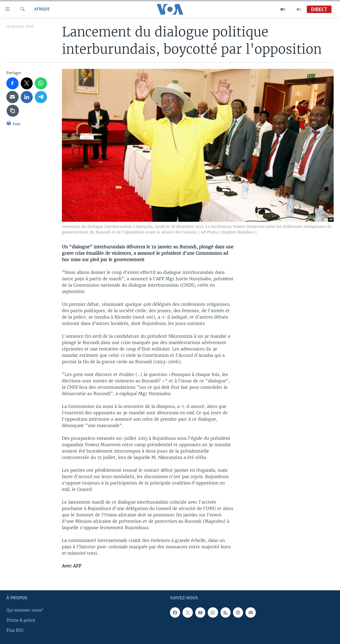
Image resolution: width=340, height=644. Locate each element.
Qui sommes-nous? (25, 610)
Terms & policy (21, 620)
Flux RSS (15, 630)
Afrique (42, 9)
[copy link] (13, 111)
